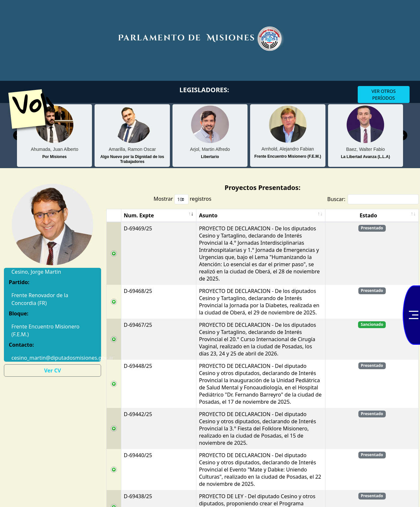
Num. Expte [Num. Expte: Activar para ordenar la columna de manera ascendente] (122, 219)
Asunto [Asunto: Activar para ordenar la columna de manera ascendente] (155, 223)
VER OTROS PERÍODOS (383, 94)
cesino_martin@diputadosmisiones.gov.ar (52, 358)
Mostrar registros (182, 199)
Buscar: (373, 199)
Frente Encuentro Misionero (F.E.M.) (45, 330)
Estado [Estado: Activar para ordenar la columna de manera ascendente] (397, 223)
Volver (49, 101)
